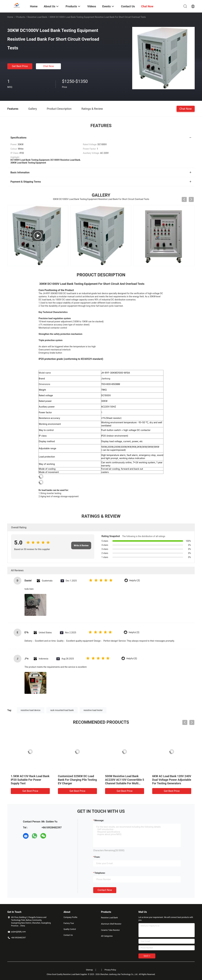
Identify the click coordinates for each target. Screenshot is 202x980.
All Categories (107, 936)
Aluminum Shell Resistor (111, 924)
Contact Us (68, 935)
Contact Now (105, 890)
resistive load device (31, 710)
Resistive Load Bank (37, 17)
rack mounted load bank (62, 710)
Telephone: (100, 873)
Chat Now (49, 66)
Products (21, 17)
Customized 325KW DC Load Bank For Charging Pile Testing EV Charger (77, 780)
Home (10, 17)
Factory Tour (69, 923)
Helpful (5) (132, 659)
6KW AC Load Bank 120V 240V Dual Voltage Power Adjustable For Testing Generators (172, 780)
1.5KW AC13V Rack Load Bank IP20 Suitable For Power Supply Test (30, 780)
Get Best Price (20, 66)
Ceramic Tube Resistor (110, 930)
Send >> (147, 956)
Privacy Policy (110, 970)
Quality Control (70, 929)
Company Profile (70, 917)
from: (97, 857)
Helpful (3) (135, 581)
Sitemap (89, 970)
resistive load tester (93, 710)
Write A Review (81, 545)
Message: (99, 820)
